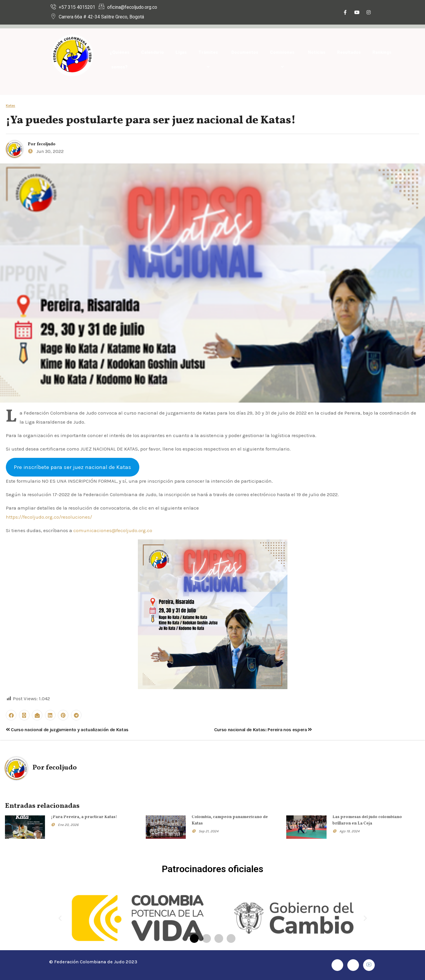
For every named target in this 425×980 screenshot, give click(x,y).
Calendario (152, 52)
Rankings (382, 52)
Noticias (317, 52)
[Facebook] (345, 13)
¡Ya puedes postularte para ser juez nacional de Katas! (151, 121)
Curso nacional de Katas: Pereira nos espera (263, 730)
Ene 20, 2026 (68, 825)
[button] (60, 918)
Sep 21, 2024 (209, 831)
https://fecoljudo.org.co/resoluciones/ (49, 517)
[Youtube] (357, 13)
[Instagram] (369, 13)
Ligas (181, 52)
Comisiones (283, 60)
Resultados (349, 52)
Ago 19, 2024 (349, 831)
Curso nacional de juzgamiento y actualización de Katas (67, 730)
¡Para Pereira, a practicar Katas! (84, 817)
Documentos (245, 52)
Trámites (209, 60)
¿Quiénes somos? (119, 60)
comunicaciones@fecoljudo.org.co (113, 530)
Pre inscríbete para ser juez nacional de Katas (72, 467)
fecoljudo (46, 144)
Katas (11, 106)
